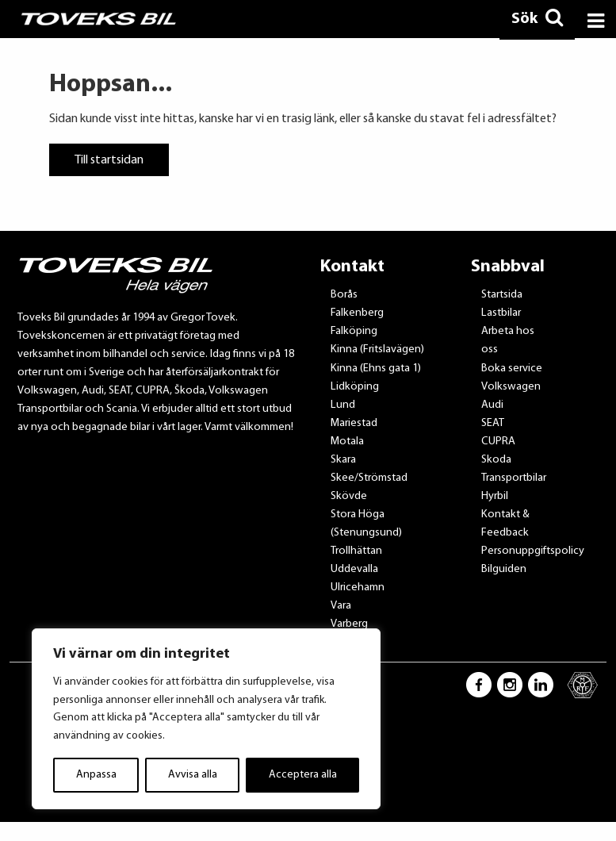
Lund (343, 405)
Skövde (349, 496)
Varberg (349, 624)
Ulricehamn (358, 588)
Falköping (354, 331)
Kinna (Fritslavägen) (377, 349)
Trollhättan (356, 551)
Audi (492, 405)
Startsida (502, 295)
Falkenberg (357, 313)
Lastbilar (501, 313)
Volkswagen (511, 387)
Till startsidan (109, 159)
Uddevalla (354, 569)
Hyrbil (495, 496)
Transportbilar (514, 478)
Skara (343, 460)
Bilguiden (504, 569)
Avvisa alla (193, 775)
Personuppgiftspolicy (533, 551)
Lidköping (355, 387)
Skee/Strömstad (369, 478)
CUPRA (498, 442)
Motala (347, 442)
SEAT (493, 423)
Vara (341, 606)
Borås (344, 295)
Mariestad (354, 423)
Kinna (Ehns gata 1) (376, 369)
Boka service (512, 369)
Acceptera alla (303, 775)
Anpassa (96, 775)
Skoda (496, 460)
